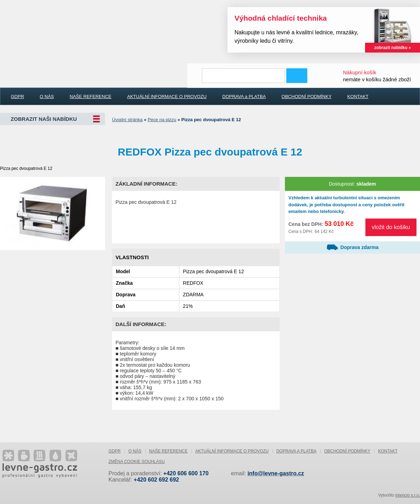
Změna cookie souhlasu (137, 462)
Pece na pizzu (162, 120)
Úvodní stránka (127, 120)
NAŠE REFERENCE (90, 96)
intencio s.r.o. (408, 495)
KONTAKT (358, 96)
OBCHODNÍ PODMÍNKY (306, 96)
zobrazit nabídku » (393, 48)
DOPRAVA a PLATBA (244, 96)
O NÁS (47, 96)
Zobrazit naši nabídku (44, 119)
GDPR (17, 96)
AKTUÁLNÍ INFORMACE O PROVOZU (167, 96)
